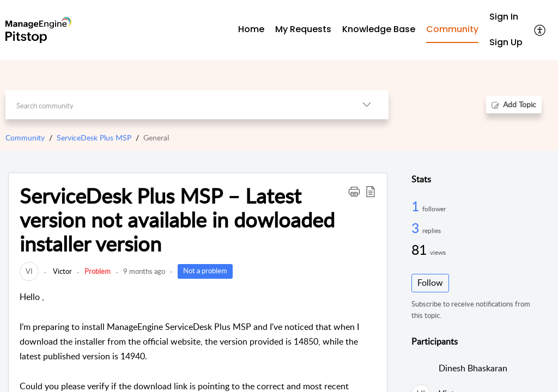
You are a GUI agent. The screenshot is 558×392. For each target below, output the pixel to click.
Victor (62, 271)
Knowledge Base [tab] (379, 29)
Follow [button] (430, 283)
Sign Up (506, 42)
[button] (540, 30)
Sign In (504, 17)
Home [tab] (251, 29)
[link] (29, 271)
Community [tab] (452, 29)
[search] (175, 105)
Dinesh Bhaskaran (473, 368)
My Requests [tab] (303, 29)
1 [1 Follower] (417, 206)
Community (25, 137)
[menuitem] (506, 17)
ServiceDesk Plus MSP (94, 137)
